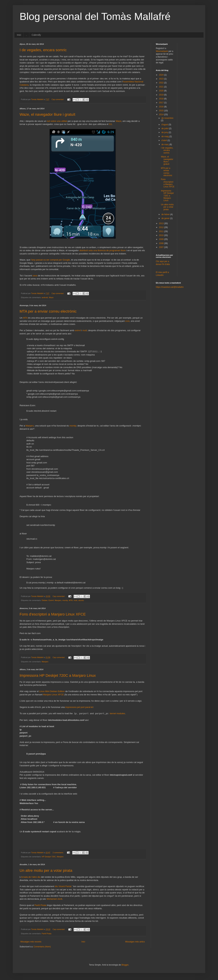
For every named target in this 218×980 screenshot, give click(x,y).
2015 (162, 111)
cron (127, 321)
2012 (162, 227)
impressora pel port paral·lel (79, 707)
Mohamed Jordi (54, 899)
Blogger (125, 965)
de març (165, 144)
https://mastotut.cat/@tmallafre (170, 287)
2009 (162, 239)
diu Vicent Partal (63, 886)
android (45, 297)
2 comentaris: (58, 853)
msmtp (73, 426)
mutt (85, 330)
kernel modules (117, 714)
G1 (111, 124)
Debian (45, 600)
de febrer (166, 214)
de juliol (165, 128)
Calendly (36, 35)
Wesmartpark (162, 51)
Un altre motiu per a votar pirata (46, 870)
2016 (162, 107)
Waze (119, 121)
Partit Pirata (40, 905)
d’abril (164, 140)
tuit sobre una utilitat (57, 121)
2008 (162, 243)
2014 (162, 115)
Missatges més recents (31, 942)
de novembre (167, 118)
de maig (165, 136)
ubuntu (81, 600)
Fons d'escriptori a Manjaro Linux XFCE (53, 614)
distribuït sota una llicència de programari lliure (103, 250)
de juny (165, 132)
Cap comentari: (58, 99)
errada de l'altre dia (31, 877)
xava (35, 276)
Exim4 (51, 600)
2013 (162, 223)
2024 (162, 75)
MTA (25, 318)
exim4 (78, 330)
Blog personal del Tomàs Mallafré (95, 16)
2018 (162, 99)
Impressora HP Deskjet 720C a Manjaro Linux (58, 675)
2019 (162, 95)
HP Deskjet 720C (49, 857)
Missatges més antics (135, 942)
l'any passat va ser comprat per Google (50, 260)
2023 (162, 79)
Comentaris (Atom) (42, 947)
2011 (162, 231)
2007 (162, 247)
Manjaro (30, 426)
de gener (166, 218)
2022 (162, 83)
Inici (19, 35)
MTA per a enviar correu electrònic (48, 311)
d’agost (165, 125)
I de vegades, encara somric (43, 50)
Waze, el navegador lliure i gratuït (47, 114)
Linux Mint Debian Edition (52, 691)
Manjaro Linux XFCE (53, 695)
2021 (162, 87)
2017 (162, 103)
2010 (162, 235)
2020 (162, 91)
